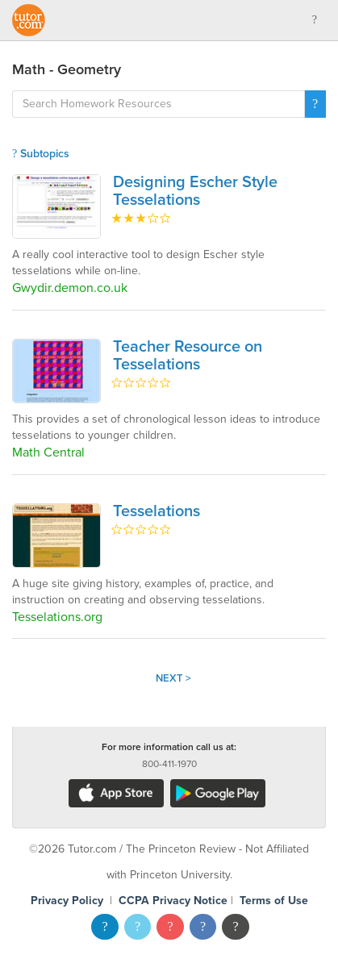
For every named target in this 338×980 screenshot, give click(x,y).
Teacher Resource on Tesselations (188, 356)
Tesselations (156, 511)
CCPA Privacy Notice (173, 901)
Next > (173, 678)
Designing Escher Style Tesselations (195, 191)
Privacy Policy (67, 901)
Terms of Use (274, 901)
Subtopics (41, 154)
